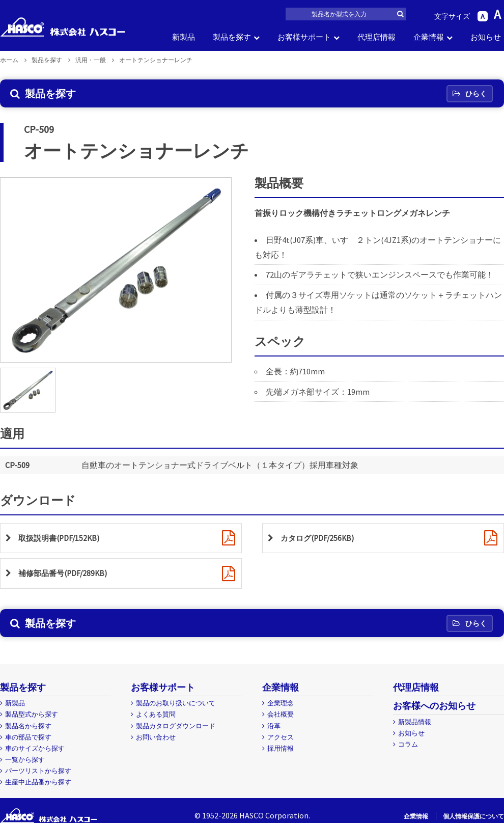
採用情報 (281, 748)
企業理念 (281, 703)
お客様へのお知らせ (434, 706)
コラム (408, 744)
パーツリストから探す (38, 771)
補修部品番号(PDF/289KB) (65, 574)
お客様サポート (304, 37)
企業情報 (429, 37)
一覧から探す (25, 760)
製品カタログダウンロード (176, 726)
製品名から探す (28, 726)
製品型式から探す (32, 714)
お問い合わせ (156, 737)
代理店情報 (376, 37)
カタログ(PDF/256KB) (319, 538)
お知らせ (486, 37)
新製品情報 (415, 722)
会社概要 (281, 714)
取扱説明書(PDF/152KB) (61, 538)
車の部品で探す (28, 737)
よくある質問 (156, 714)
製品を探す (232, 37)
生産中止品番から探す (38, 782)
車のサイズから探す (35, 748)
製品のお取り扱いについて (176, 703)
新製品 (184, 37)
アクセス (281, 737)
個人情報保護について (473, 816)
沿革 (274, 726)
